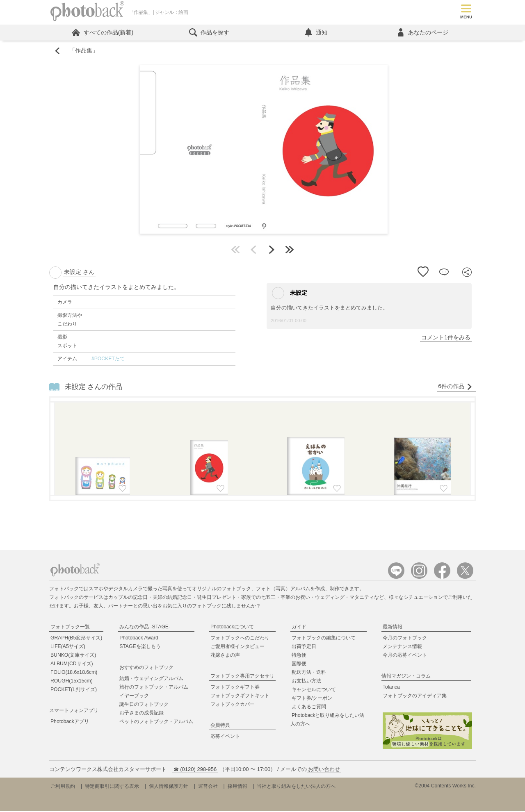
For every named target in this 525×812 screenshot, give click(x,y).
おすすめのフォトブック (146, 669)
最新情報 (393, 628)
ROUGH (72, 682)
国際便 (299, 665)
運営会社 (208, 787)
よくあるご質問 (309, 708)
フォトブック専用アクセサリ (242, 677)
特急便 (299, 656)
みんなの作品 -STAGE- (145, 628)
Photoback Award (139, 639)
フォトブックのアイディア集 (415, 697)
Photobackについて (232, 628)
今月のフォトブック (405, 639)
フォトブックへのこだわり (240, 639)
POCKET (74, 691)
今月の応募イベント (405, 656)
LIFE (68, 648)
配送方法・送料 (309, 673)
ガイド (299, 628)
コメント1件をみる (446, 339)
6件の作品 (455, 388)
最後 (290, 251)
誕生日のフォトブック (144, 705)
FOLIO (74, 673)
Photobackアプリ (70, 723)
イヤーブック (134, 697)
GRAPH (76, 639)
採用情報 (237, 787)
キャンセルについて (314, 691)
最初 (235, 251)
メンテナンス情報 (402, 648)
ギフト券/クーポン (312, 699)
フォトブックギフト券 (235, 688)
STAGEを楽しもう (140, 648)
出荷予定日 (304, 648)
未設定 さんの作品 (94, 388)
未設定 (290, 294)
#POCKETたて (108, 360)
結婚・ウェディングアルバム (151, 680)
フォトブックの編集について (324, 639)
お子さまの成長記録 (142, 714)
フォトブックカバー (233, 705)
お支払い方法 (306, 682)
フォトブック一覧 (70, 628)
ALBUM (72, 665)
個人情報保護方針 (169, 787)
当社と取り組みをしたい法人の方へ (296, 787)
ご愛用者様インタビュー (237, 648)
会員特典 (220, 726)
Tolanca (391, 688)
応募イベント (225, 737)
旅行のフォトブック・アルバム (154, 688)
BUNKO (73, 656)
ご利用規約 (63, 787)
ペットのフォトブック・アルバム (156, 723)
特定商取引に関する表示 (112, 787)
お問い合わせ (324, 770)
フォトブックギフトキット (240, 697)
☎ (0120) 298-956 (195, 770)
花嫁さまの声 (225, 656)
